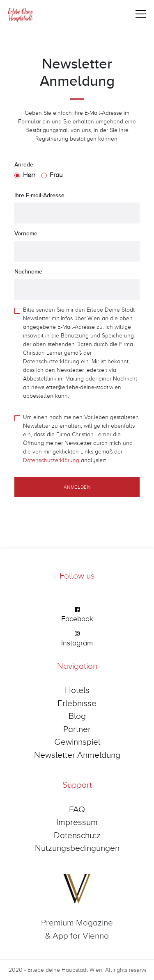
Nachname (28, 271)
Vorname (26, 233)
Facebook (77, 619)
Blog (77, 716)
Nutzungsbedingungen (77, 848)
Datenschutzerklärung (51, 460)
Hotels (77, 690)
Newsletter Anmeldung (77, 754)
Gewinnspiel (77, 741)
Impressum (77, 822)
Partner (77, 729)
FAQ (77, 809)
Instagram (77, 643)
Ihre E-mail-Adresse (39, 195)
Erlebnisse (77, 703)
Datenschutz (77, 835)
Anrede (24, 164)
